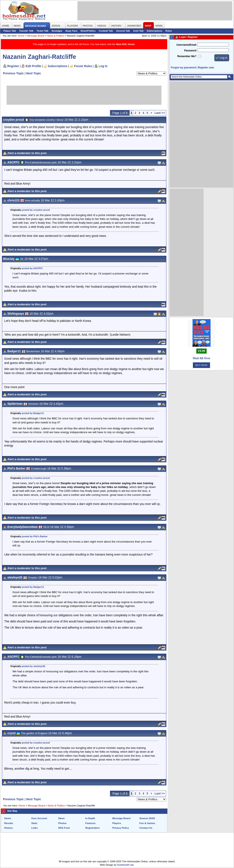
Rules (169, 31)
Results (9, 823)
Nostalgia (57, 31)
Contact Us (146, 828)
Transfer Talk (26, 31)
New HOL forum (125, 44)
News (61, 818)
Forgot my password (183, 68)
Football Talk (106, 31)
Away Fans (71, 31)
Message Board (36, 36)
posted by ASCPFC (32, 268)
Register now (206, 68)
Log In (103, 66)
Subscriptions (155, 31)
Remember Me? (187, 56)
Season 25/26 (147, 818)
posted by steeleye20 (33, 666)
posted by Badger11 (33, 413)
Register (13, 66)
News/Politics (88, 31)
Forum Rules (83, 66)
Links (34, 828)
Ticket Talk (43, 31)
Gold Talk (138, 31)
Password (190, 51)
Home (21, 36)
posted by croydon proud (36, 210)
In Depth (90, 818)
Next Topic (34, 73)
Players (117, 823)
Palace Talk (10, 31)
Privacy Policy (121, 828)
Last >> (160, 113)
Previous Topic (13, 73)
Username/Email (186, 45)
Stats (34, 823)
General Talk (123, 31)
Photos (62, 823)
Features (90, 823)
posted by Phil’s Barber (35, 536)
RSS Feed (64, 828)
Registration (92, 828)
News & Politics (56, 36)
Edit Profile (34, 66)
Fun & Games (147, 823)
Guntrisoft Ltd (125, 865)
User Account (39, 818)
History (9, 828)
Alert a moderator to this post (27, 153)
